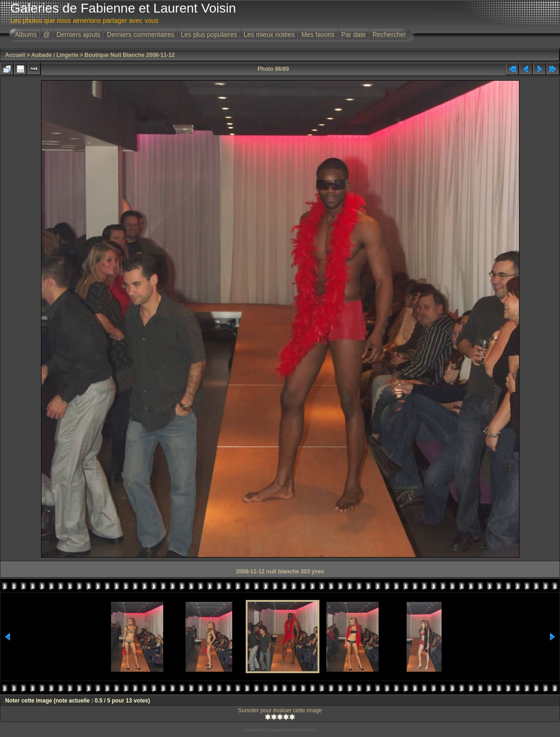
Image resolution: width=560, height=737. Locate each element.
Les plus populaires (209, 34)
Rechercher (389, 34)
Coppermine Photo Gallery (291, 730)
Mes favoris (318, 34)
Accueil (15, 55)
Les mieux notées (269, 34)
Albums (26, 34)
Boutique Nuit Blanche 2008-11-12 (129, 55)
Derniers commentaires (141, 34)
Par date (354, 34)
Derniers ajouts (78, 34)
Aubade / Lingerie (55, 55)
